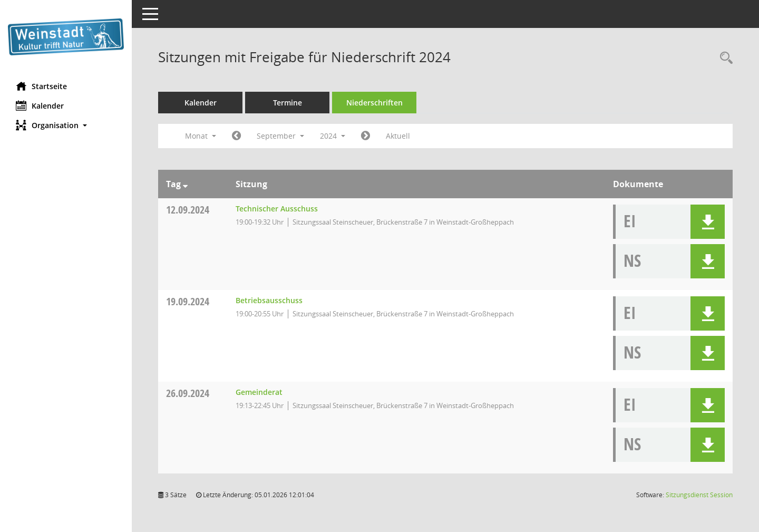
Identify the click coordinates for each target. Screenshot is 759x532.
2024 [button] (333, 136)
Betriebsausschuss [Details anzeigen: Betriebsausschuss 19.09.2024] (269, 300)
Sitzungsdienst (699, 495)
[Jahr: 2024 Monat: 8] (236, 136)
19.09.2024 (188, 301)
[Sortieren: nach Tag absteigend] (185, 184)
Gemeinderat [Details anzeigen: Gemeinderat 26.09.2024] (259, 392)
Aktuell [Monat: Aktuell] (398, 136)
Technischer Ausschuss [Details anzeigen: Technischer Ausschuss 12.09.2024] (277, 209)
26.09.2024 (188, 393)
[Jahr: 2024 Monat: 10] (366, 136)
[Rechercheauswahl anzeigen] (724, 58)
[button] (66, 125)
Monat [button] (201, 136)
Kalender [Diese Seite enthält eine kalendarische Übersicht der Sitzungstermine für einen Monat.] (40, 105)
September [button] (280, 136)
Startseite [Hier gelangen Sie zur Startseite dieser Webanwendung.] (41, 86)
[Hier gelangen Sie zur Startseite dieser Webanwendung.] (66, 37)
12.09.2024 (188, 210)
